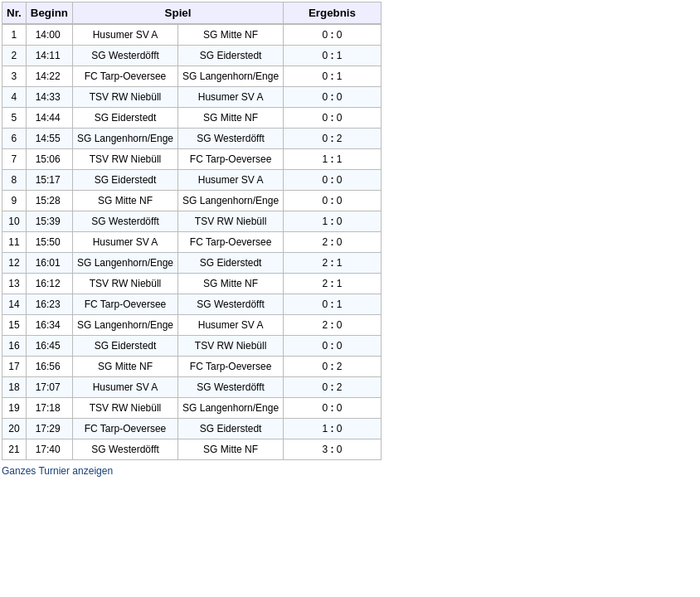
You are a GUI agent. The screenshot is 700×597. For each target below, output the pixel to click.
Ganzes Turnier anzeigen (57, 471)
